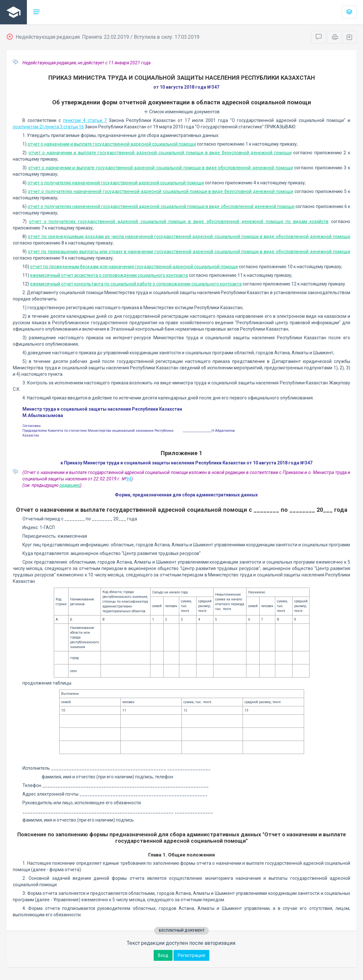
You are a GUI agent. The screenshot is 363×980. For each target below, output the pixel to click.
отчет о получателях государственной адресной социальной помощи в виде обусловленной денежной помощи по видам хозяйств (179, 221)
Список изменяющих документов (182, 112)
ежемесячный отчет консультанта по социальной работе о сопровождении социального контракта (136, 284)
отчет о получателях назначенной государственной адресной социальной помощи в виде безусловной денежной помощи (161, 191)
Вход (163, 955)
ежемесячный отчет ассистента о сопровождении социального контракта (109, 275)
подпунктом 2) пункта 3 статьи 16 (48, 127)
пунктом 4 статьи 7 (85, 120)
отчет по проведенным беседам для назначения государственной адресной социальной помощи (134, 267)
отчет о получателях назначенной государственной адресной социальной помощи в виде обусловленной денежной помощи (161, 206)
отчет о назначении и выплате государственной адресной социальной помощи (112, 144)
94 (129, 479)
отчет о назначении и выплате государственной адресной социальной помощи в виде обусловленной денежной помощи (161, 168)
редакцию (70, 485)
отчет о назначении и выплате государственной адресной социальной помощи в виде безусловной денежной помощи (160, 153)
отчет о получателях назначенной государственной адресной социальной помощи (116, 183)
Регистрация (191, 955)
